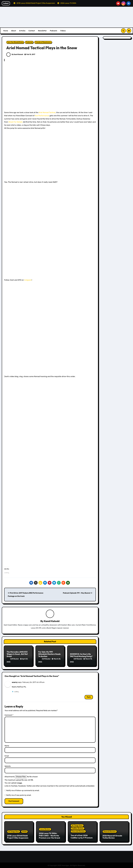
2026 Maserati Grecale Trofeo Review (112, 836)
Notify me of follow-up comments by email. (23, 790)
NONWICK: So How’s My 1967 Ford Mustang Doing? (81, 655)
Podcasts (53, 31)
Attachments (10, 776)
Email (7, 756)
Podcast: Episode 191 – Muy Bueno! (78, 593)
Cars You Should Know (15, 42)
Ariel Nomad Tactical (47, 112)
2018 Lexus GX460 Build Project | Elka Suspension (18, 836)
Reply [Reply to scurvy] (89, 697)
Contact (32, 31)
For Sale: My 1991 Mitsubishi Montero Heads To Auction (49, 654)
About (14, 31)
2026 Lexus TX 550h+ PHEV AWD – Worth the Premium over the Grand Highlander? (49, 836)
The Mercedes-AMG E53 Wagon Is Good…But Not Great (17, 654)
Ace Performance (42, 116)
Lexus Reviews (45, 829)
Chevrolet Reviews (78, 831)
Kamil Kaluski (52, 621)
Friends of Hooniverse (43, 42)
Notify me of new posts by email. (19, 795)
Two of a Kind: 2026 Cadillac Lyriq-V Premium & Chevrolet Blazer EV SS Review (82, 839)
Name (7, 745)
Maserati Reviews (110, 831)
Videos (63, 31)
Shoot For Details (16, 122)
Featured (29, 42)
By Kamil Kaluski (15, 54)
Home (6, 31)
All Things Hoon (14, 831)
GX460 (24, 831)
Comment (9, 715)
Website (8, 766)
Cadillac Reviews (78, 828)
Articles (22, 31)
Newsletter (42, 31)
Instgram (28, 280)
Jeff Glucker (13, 659)
